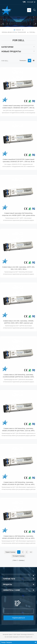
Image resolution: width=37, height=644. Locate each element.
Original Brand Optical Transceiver (14, 32)
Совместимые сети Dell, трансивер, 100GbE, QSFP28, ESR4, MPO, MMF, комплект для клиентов (18, 322)
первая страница (10, 552)
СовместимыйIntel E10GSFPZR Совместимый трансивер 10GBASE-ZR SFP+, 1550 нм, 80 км (18, 160)
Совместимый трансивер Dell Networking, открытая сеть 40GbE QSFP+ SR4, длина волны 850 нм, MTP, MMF (18, 214)
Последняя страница (18, 556)
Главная (17, 30)
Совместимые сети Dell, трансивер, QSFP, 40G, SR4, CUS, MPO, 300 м (18, 268)
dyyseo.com (29, 637)
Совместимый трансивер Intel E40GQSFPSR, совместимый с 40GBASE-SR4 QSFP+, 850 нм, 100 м (18, 107)
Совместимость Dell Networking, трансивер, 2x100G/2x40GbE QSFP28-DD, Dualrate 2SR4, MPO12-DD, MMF (18, 376)
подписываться (19, 618)
